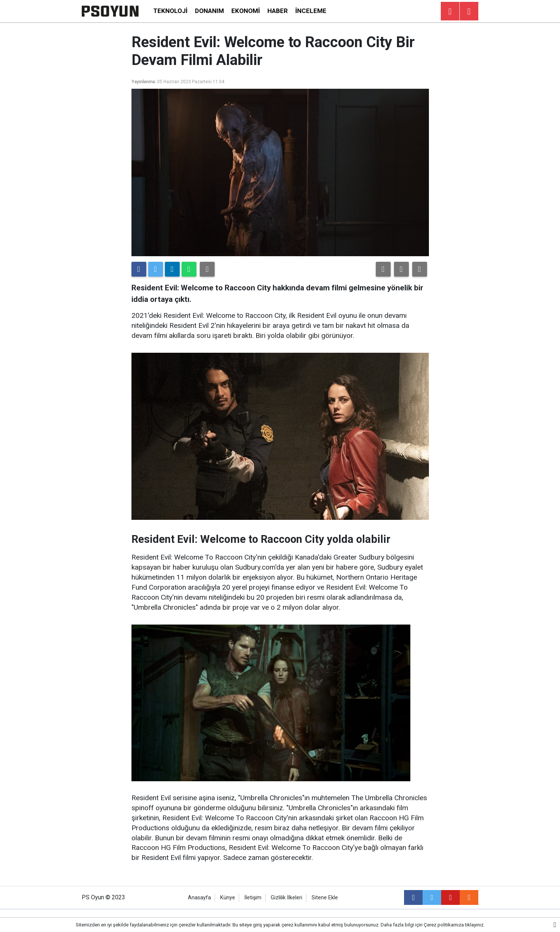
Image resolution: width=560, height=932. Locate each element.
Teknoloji (170, 11)
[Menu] (469, 12)
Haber (278, 11)
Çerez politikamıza (444, 925)
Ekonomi (246, 11)
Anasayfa (199, 898)
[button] (383, 269)
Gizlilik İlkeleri (286, 898)
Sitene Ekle (325, 898)
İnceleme (311, 11)
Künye (228, 898)
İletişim (253, 898)
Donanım (209, 11)
